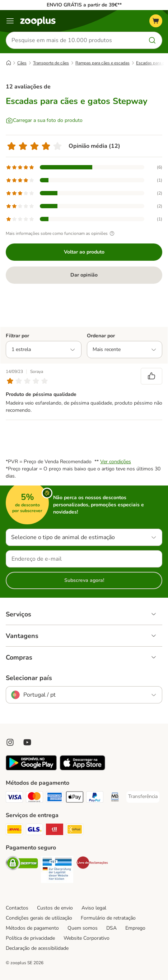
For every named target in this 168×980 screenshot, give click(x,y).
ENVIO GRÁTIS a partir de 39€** (84, 5)
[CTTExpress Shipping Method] (55, 830)
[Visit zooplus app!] (31, 769)
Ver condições (116, 462)
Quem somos (83, 928)
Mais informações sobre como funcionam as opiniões (61, 233)
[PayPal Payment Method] (95, 798)
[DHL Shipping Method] (14, 830)
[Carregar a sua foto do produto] (44, 120)
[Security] (22, 864)
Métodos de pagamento (32, 928)
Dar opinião (84, 275)
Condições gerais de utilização (39, 918)
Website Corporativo (87, 938)
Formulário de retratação (108, 918)
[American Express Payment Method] (55, 798)
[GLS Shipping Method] (34, 830)
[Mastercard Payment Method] (34, 798)
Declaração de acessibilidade (37, 948)
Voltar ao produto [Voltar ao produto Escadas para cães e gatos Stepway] (84, 252)
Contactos (17, 908)
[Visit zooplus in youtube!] (27, 742)
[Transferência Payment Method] (143, 797)
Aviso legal (94, 908)
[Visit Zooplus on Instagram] (10, 742)
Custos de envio (55, 908)
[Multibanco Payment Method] (115, 798)
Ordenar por (101, 336)
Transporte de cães (51, 63)
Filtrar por (17, 336)
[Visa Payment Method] (14, 798)
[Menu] (10, 21)
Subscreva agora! (84, 580)
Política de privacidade (30, 938)
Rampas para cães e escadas (102, 63)
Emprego (135, 928)
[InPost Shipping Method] (75, 830)
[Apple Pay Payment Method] (75, 798)
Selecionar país (29, 678)
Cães (22, 63)
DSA (111, 928)
